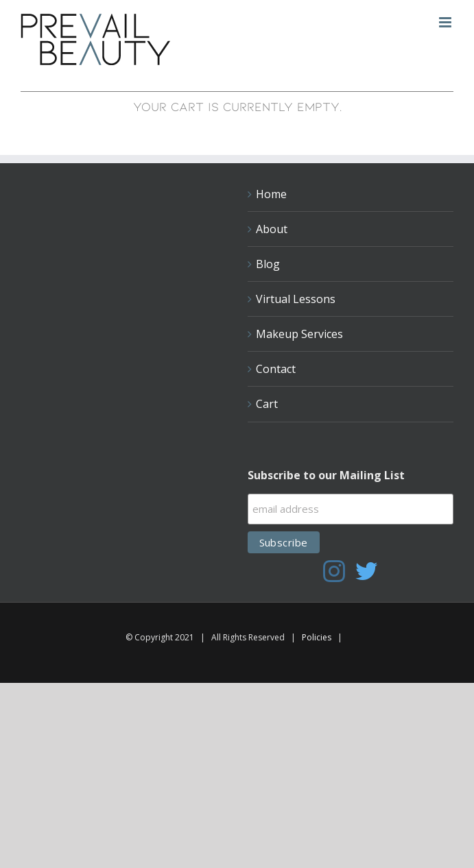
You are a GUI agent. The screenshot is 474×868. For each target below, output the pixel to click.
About (272, 229)
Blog (268, 264)
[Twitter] (366, 571)
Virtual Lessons (296, 299)
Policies (317, 637)
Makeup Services (299, 334)
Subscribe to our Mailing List (326, 475)
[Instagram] (334, 571)
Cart (267, 404)
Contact (276, 369)
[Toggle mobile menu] (446, 22)
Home (271, 194)
